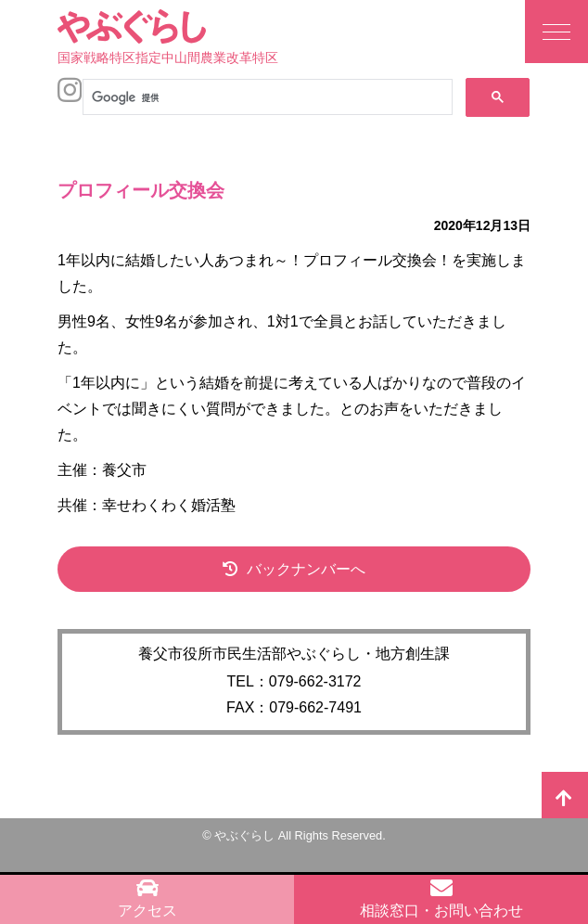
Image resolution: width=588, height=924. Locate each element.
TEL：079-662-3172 (294, 681)
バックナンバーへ (306, 569)
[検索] (266, 97)
